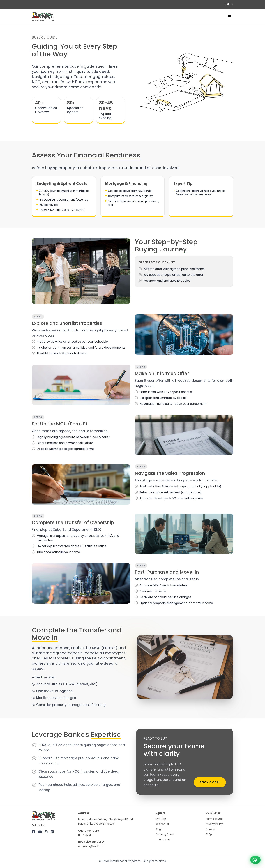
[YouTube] (40, 832)
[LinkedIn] (52, 832)
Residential (162, 824)
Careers (211, 829)
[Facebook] (33, 832)
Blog (158, 829)
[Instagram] (46, 832)
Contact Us (163, 839)
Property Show (165, 834)
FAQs (209, 834)
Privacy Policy (214, 824)
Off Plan (161, 819)
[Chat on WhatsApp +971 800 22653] (255, 860)
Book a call (210, 782)
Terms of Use (214, 819)
